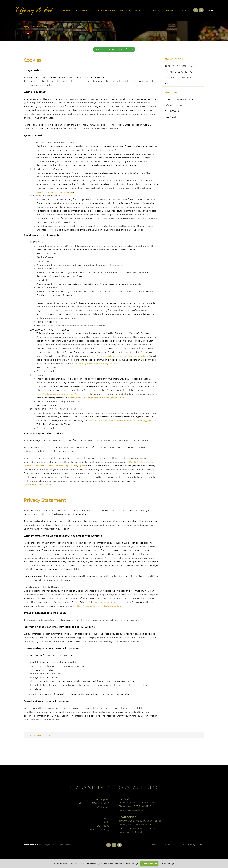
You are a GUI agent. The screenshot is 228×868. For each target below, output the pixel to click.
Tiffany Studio (32, 27)
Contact (184, 11)
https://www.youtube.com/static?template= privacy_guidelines (123, 420)
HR (210, 10)
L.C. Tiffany (154, 11)
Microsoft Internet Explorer (48, 466)
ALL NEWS (171, 117)
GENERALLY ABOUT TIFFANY (180, 66)
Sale (138, 11)
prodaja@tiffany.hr (138, 810)
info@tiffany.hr (135, 832)
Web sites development (164, 845)
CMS (182, 845)
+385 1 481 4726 (142, 806)
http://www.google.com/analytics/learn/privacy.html (120, 356)
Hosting (191, 845)
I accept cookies (149, 864)
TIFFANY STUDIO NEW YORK (180, 72)
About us (88, 11)
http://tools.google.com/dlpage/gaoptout (95, 364)
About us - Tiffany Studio (94, 803)
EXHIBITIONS (172, 111)
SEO (201, 845)
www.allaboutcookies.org (37, 485)
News (170, 11)
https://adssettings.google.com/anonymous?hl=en (97, 398)
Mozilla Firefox (137, 462)
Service (125, 11)
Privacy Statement (45, 500)
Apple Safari (71, 466)
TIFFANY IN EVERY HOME (179, 78)
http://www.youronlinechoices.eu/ (55, 192)
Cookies (33, 60)
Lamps (105, 818)
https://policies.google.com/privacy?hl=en (59, 394)
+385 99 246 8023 (144, 828)
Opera (82, 466)
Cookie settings (166, 864)
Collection (103, 807)
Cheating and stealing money (180, 99)
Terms (47, 27)
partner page (102, 602)
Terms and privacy (98, 829)
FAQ (167, 84)
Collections (107, 11)
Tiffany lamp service (175, 105)
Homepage (70, 11)
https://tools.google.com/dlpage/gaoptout (99, 606)
